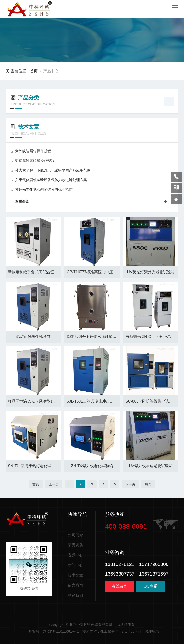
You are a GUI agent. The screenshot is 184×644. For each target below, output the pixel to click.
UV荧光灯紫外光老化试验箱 (151, 272)
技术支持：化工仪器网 (100, 631)
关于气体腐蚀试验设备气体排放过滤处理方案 (49, 180)
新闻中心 (75, 565)
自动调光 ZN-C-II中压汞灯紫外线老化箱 (152, 337)
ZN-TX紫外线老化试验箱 (92, 466)
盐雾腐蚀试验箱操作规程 (33, 161)
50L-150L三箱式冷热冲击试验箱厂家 (93, 401)
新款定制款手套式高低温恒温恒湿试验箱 (34, 272)
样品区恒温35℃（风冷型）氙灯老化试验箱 (34, 401)
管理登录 (152, 631)
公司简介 (75, 535)
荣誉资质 (75, 545)
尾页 (148, 484)
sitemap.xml (132, 631)
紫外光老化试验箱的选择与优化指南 (42, 189)
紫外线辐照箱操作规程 (31, 151)
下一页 (130, 484)
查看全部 (92, 202)
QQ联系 (151, 588)
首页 (34, 71)
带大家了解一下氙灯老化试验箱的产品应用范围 (51, 170)
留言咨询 (75, 585)
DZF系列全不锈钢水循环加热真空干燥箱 (93, 337)
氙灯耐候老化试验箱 (33, 337)
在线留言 (120, 586)
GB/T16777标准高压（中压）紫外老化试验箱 (93, 272)
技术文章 (75, 575)
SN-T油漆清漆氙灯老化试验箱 (33, 466)
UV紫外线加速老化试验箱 (151, 466)
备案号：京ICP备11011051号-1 (54, 631)
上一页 (54, 484)
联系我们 (75, 595)
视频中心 (75, 555)
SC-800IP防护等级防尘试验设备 (152, 401)
